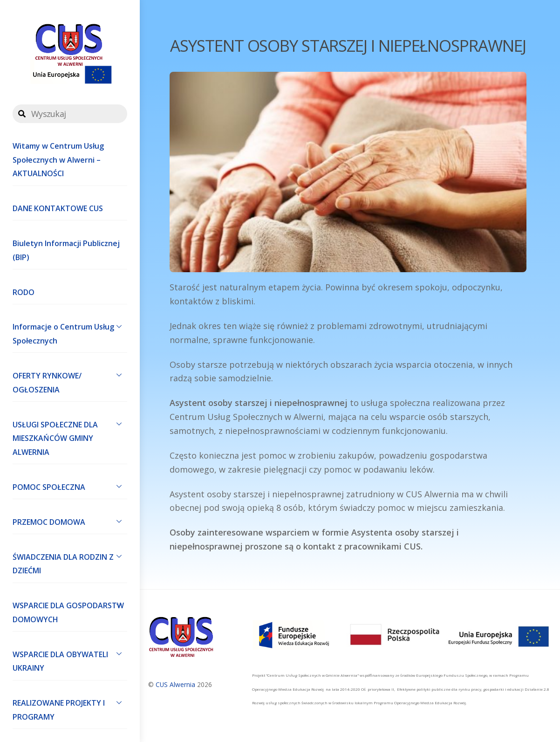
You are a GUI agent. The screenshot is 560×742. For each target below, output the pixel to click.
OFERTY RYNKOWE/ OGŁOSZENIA (70, 380)
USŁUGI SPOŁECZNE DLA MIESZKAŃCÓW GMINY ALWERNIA (70, 436)
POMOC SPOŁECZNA (70, 486)
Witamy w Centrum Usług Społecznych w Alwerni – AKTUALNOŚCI (58, 160)
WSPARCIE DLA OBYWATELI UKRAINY (70, 659)
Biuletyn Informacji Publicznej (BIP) (66, 250)
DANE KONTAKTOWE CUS (58, 208)
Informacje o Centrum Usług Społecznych (70, 332)
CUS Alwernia (175, 684)
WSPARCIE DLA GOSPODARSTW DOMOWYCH (70, 611)
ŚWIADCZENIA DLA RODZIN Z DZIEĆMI (70, 562)
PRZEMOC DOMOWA (70, 521)
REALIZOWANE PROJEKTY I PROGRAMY (70, 708)
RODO (24, 292)
